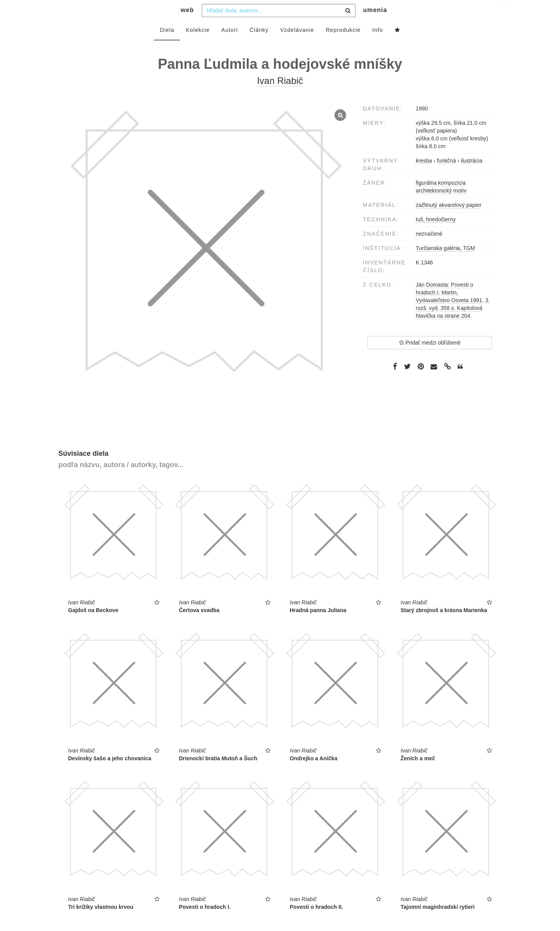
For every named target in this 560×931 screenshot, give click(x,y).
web (187, 25)
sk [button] (502, 12)
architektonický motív (441, 206)
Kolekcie (198, 45)
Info (377, 45)
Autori (230, 45)
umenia (375, 25)
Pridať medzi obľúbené (430, 358)
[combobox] (279, 26)
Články (259, 45)
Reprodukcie (343, 45)
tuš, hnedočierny (436, 235)
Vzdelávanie (297, 45)
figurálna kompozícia (441, 198)
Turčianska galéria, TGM (445, 264)
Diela (167, 45)
